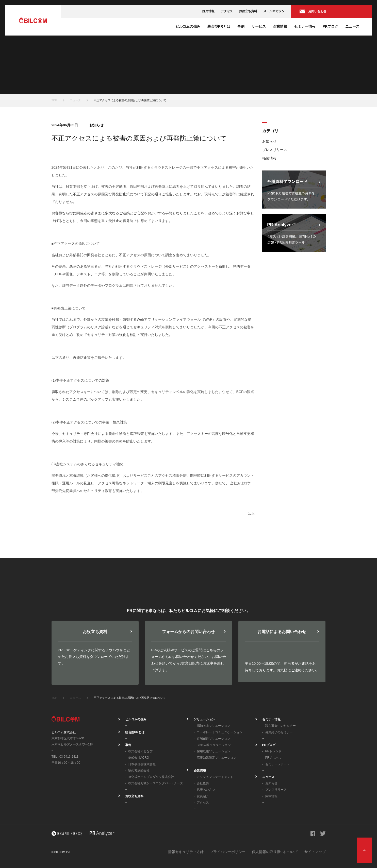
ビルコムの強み (188, 26)
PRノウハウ (274, 758)
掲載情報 (269, 158)
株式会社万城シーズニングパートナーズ (156, 783)
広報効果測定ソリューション (217, 758)
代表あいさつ (206, 790)
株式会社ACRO (139, 758)
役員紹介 (203, 796)
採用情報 (208, 11)
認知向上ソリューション (214, 726)
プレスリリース (275, 150)
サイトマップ (315, 852)
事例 (241, 26)
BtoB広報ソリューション (214, 745)
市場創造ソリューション (214, 739)
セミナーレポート (277, 764)
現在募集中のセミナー (281, 726)
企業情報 (280, 26)
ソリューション (204, 719)
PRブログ (330, 26)
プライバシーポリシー (228, 852)
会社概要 (203, 783)
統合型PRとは (219, 26)
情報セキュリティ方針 (186, 852)
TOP (54, 100)
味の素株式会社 (139, 771)
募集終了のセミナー (279, 732)
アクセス (227, 11)
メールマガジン (274, 11)
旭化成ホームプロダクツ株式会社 (151, 777)
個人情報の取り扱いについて (275, 852)
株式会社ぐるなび (140, 751)
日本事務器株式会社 (142, 764)
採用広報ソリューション (214, 751)
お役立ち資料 (248, 11)
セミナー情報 (305, 26)
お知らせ (269, 141)
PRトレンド (274, 751)
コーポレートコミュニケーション (220, 732)
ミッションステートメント (215, 777)
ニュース (352, 26)
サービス (259, 26)
